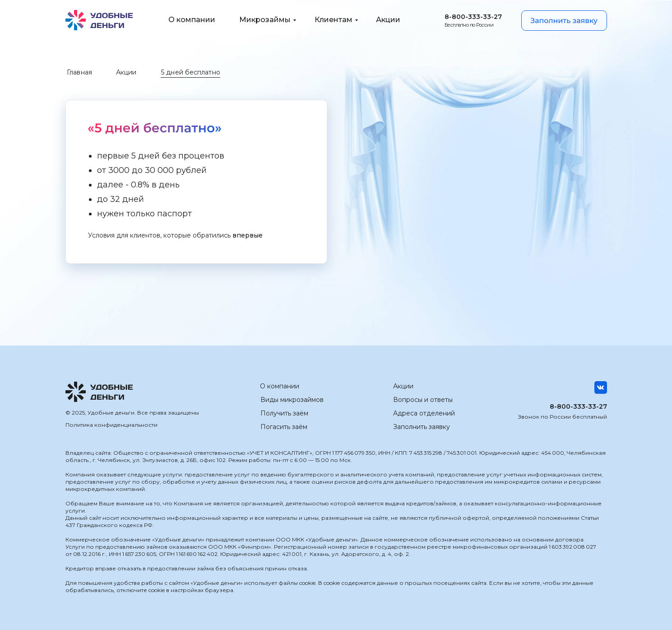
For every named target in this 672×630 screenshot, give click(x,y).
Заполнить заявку (422, 427)
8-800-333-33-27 (473, 17)
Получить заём (284, 413)
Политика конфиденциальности (111, 425)
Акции (126, 72)
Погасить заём (284, 427)
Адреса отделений (424, 413)
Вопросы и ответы (423, 400)
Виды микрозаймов (292, 400)
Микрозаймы (265, 20)
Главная (79, 72)
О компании (192, 20)
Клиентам (334, 20)
